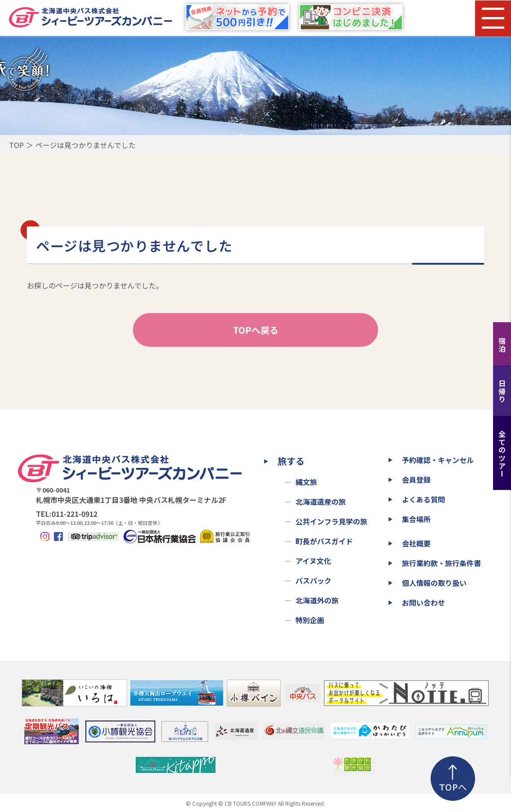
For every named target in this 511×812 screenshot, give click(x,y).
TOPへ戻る (256, 330)
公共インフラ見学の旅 (331, 521)
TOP (16, 145)
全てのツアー (502, 454)
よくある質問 (423, 499)
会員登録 (416, 480)
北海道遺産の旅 (321, 502)
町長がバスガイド (324, 541)
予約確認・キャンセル (438, 460)
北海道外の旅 (317, 600)
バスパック (313, 581)
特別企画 (310, 620)
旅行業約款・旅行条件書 (441, 563)
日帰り (502, 391)
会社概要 (416, 543)
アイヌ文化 (313, 561)
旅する (291, 461)
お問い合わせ (423, 602)
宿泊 (502, 345)
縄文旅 (306, 482)
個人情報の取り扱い (434, 583)
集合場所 (416, 519)
